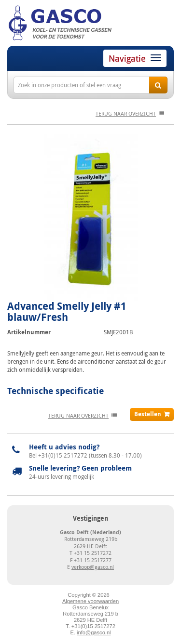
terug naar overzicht (126, 113)
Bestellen (148, 414)
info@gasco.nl (94, 632)
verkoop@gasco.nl (93, 567)
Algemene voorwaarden (90, 601)
